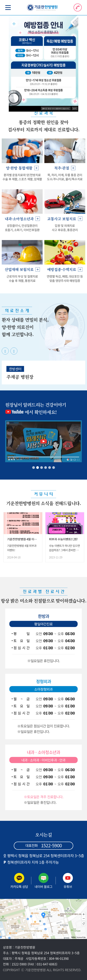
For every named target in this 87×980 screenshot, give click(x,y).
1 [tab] (34, 468)
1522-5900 (19, 964)
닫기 (75, 108)
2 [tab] (38, 468)
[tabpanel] (43, 347)
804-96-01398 (59, 958)
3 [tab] (42, 468)
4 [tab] (46, 468)
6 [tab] (54, 468)
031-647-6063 (47, 964)
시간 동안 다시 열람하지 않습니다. (56, 108)
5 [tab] (50, 468)
